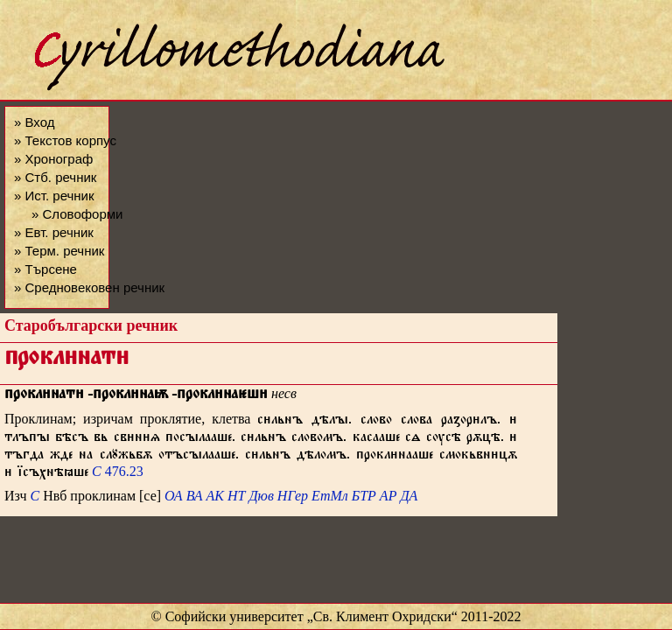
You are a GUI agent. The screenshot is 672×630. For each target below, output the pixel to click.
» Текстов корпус (65, 140)
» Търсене (45, 269)
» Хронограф (53, 159)
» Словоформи (77, 214)
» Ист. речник (54, 196)
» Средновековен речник (89, 287)
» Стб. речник (55, 177)
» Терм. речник (59, 251)
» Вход (34, 122)
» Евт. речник (54, 232)
